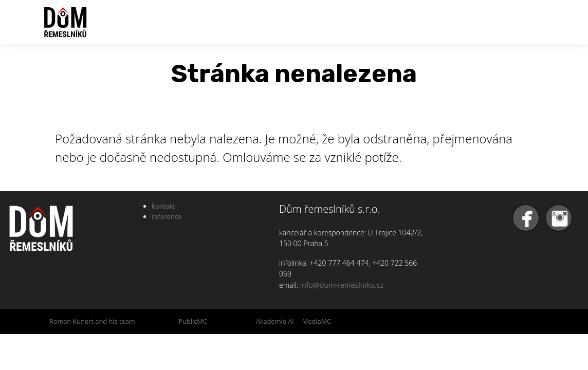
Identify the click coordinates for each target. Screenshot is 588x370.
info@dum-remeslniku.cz (342, 285)
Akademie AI (275, 321)
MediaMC (317, 321)
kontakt (163, 206)
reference (167, 216)
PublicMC (193, 321)
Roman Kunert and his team (92, 321)
